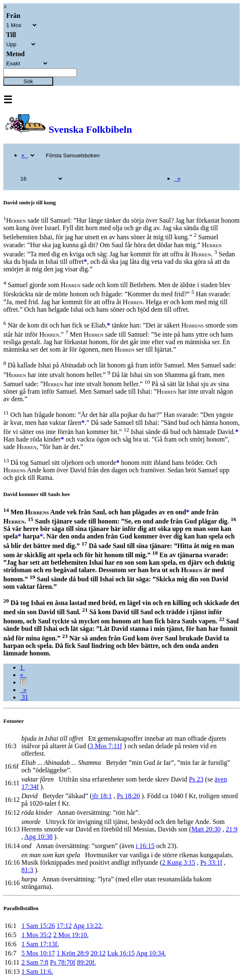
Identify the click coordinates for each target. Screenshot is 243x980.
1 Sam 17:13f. (40, 944)
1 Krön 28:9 (72, 953)
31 (24, 697)
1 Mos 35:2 (36, 935)
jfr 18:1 (102, 796)
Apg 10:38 (39, 837)
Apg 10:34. (151, 953)
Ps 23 (196, 779)
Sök (28, 81)
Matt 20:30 (206, 829)
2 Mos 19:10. (71, 935)
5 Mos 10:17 (38, 953)
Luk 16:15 (121, 953)
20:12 (98, 953)
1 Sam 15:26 (38, 926)
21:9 (231, 829)
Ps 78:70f (63, 962)
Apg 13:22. (88, 926)
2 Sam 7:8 (35, 962)
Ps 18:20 (128, 796)
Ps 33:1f (211, 862)
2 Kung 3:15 (179, 862)
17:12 (64, 926)
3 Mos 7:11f (106, 746)
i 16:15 (145, 846)
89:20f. (86, 962)
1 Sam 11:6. (37, 971)
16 (23, 682)
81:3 (27, 870)
